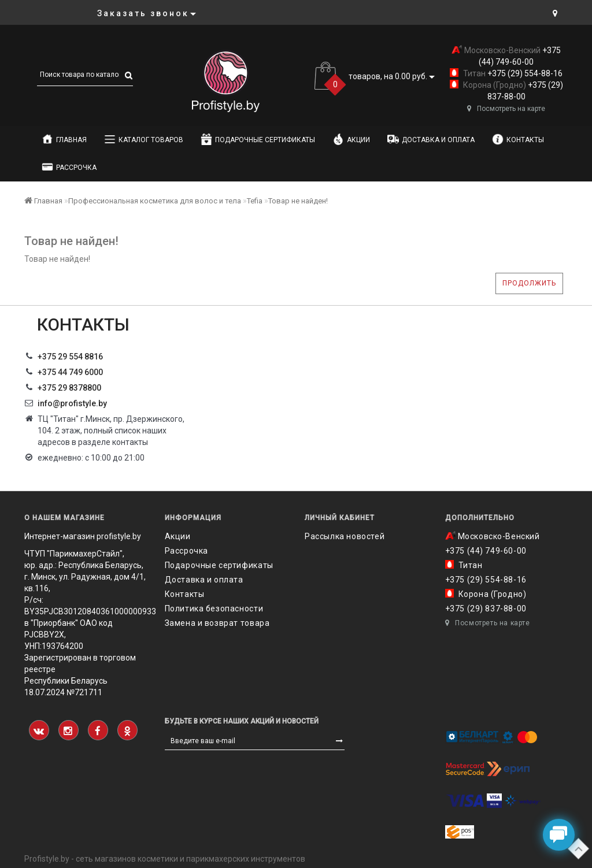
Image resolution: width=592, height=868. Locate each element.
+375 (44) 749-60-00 (486, 551)
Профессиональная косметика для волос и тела (155, 201)
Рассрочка (69, 167)
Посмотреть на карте (506, 109)
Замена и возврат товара (217, 623)
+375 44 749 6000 (70, 372)
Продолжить (529, 283)
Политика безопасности (214, 609)
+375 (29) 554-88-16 (524, 73)
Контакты (518, 139)
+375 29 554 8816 (70, 357)
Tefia (255, 201)
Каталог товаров (144, 139)
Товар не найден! (298, 201)
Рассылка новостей (345, 536)
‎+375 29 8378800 (69, 388)
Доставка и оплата (431, 139)
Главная (64, 139)
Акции (351, 139)
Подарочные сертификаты (258, 139)
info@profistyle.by (72, 403)
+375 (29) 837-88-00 (486, 609)
